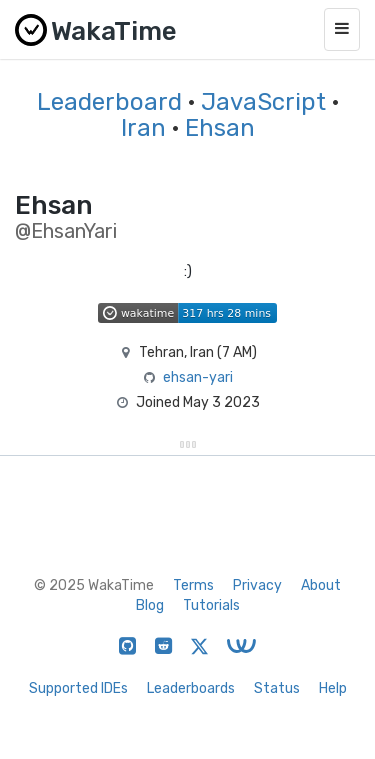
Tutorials (211, 605)
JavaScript (263, 102)
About (321, 585)
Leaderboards (191, 688)
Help (333, 688)
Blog (150, 605)
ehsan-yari (198, 377)
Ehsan (220, 128)
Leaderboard (109, 102)
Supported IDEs (78, 688)
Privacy (257, 585)
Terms (193, 585)
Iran (143, 128)
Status (277, 688)
